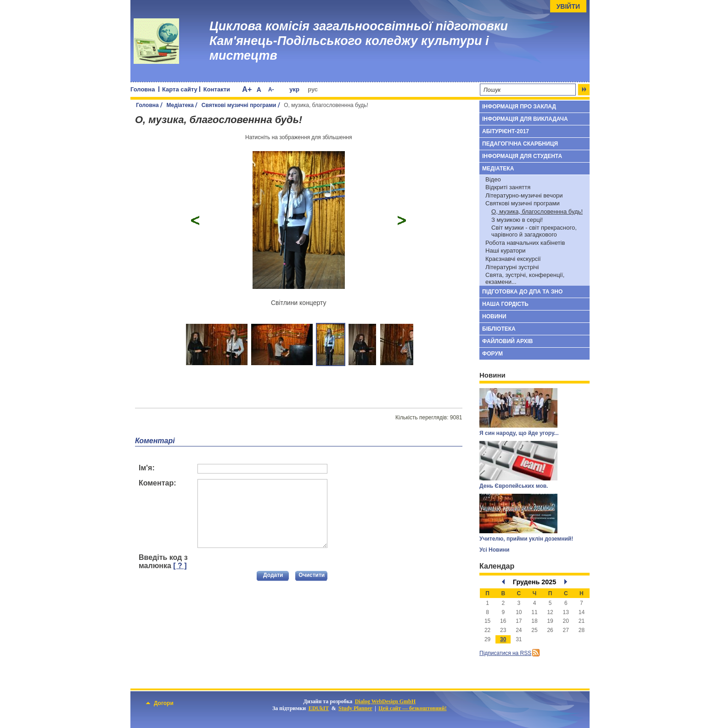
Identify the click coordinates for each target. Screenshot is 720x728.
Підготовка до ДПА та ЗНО (522, 292)
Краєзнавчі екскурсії (513, 259)
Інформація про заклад (519, 107)
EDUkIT (319, 708)
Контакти (217, 89)
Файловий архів (507, 341)
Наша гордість (505, 304)
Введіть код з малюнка (163, 562)
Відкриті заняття (508, 187)
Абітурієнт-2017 (506, 131)
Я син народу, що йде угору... (519, 433)
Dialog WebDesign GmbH (385, 701)
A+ (247, 89)
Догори (160, 703)
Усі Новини (494, 550)
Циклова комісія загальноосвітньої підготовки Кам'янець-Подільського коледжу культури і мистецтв (359, 41)
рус (313, 89)
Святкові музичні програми (239, 105)
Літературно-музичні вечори (524, 195)
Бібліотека (499, 329)
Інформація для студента (522, 156)
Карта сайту (180, 89)
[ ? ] (180, 566)
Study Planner (355, 708)
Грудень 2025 (535, 582)
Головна (143, 89)
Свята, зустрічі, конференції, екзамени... (525, 278)
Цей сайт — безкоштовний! (412, 708)
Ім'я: (147, 468)
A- (271, 90)
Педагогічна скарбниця (520, 144)
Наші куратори (505, 251)
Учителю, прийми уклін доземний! (526, 539)
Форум (492, 354)
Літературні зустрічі (512, 267)
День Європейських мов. (514, 486)
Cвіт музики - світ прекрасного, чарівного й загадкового (534, 231)
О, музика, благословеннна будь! (537, 212)
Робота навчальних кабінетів (525, 243)
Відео (493, 179)
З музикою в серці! (517, 220)
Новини (494, 316)
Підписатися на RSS (505, 653)
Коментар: (157, 483)
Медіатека (180, 105)
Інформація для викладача (525, 119)
